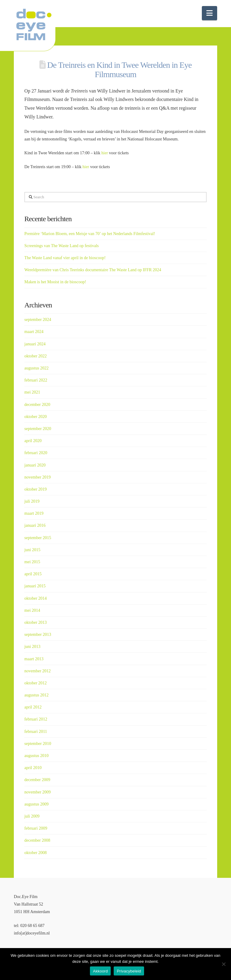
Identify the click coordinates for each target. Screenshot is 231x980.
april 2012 (33, 707)
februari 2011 (36, 732)
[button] (209, 13)
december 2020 (37, 405)
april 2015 (33, 574)
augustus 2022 (37, 368)
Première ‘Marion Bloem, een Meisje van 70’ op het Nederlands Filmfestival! (90, 234)
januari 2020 (35, 465)
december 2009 (37, 780)
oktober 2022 (35, 356)
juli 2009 (32, 816)
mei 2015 (32, 562)
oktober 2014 (35, 598)
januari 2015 (35, 586)
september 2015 (38, 538)
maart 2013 (34, 659)
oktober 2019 (35, 489)
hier (105, 153)
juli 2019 (32, 501)
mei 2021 (32, 392)
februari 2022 (36, 380)
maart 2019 (34, 513)
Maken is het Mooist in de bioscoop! (55, 282)
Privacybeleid (129, 971)
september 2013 (38, 634)
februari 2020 (36, 453)
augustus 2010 (37, 756)
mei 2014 (32, 610)
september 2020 (38, 429)
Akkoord (100, 971)
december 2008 (37, 840)
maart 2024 (34, 332)
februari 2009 (36, 828)
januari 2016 (35, 525)
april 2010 (33, 768)
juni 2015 (32, 550)
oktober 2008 (35, 853)
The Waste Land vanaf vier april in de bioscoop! (65, 258)
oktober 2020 (35, 417)
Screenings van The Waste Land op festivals (62, 246)
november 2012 (37, 671)
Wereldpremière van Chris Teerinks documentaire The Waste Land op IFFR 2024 (93, 270)
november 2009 (37, 792)
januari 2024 (35, 344)
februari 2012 (36, 719)
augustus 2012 (37, 695)
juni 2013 (32, 647)
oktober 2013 (35, 622)
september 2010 (38, 744)
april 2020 (33, 441)
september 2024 (38, 320)
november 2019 (37, 477)
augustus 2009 (37, 804)
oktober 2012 (35, 683)
